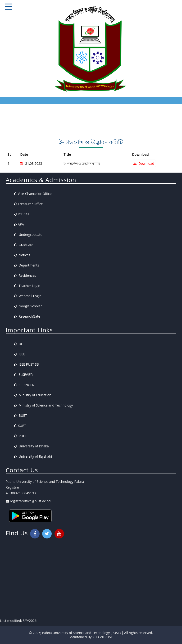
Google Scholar (28, 306)
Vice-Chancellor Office (33, 194)
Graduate (24, 245)
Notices (22, 255)
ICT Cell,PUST (102, 637)
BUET (20, 415)
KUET (20, 426)
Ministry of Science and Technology (43, 405)
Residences (25, 275)
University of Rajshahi (33, 456)
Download (144, 163)
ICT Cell (22, 214)
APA (19, 224)
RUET (20, 436)
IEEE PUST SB (26, 364)
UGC (20, 344)
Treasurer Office (28, 204)
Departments (27, 265)
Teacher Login (27, 286)
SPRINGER (24, 385)
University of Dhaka (31, 446)
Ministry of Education (33, 395)
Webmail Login (28, 296)
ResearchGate (27, 316)
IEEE (20, 354)
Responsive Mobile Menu (8, 7)
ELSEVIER (23, 375)
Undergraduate (28, 235)
